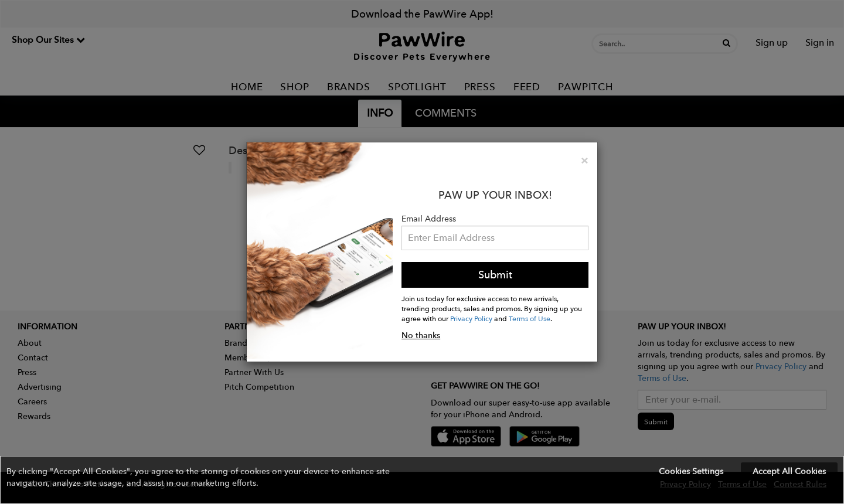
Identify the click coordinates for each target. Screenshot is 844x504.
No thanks (421, 335)
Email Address (429, 219)
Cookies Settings (691, 471)
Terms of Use (530, 318)
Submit (495, 275)
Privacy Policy (471, 318)
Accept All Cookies (789, 471)
